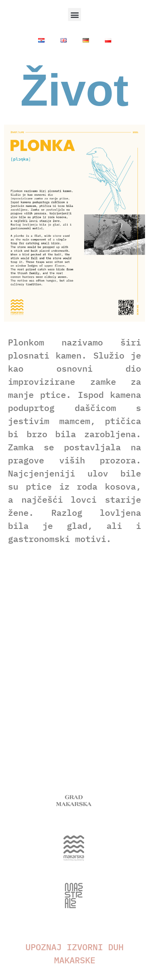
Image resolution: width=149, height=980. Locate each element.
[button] (74, 14)
